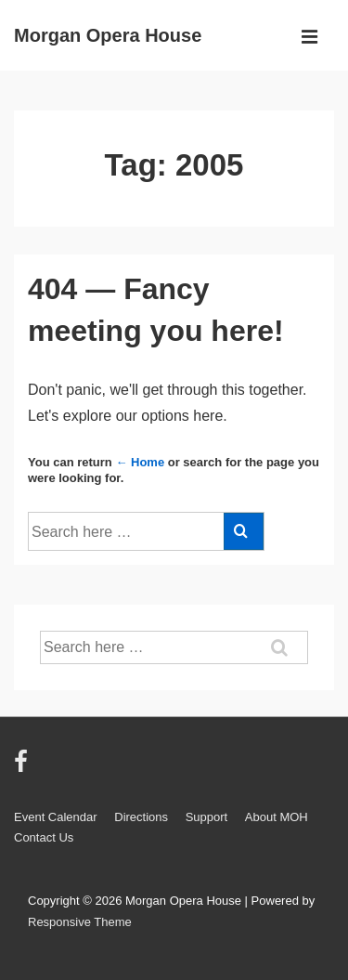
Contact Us (44, 837)
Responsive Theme (80, 922)
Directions (141, 817)
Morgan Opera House (108, 35)
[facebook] (23, 768)
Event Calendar (56, 817)
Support (207, 817)
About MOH (277, 817)
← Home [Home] (140, 462)
